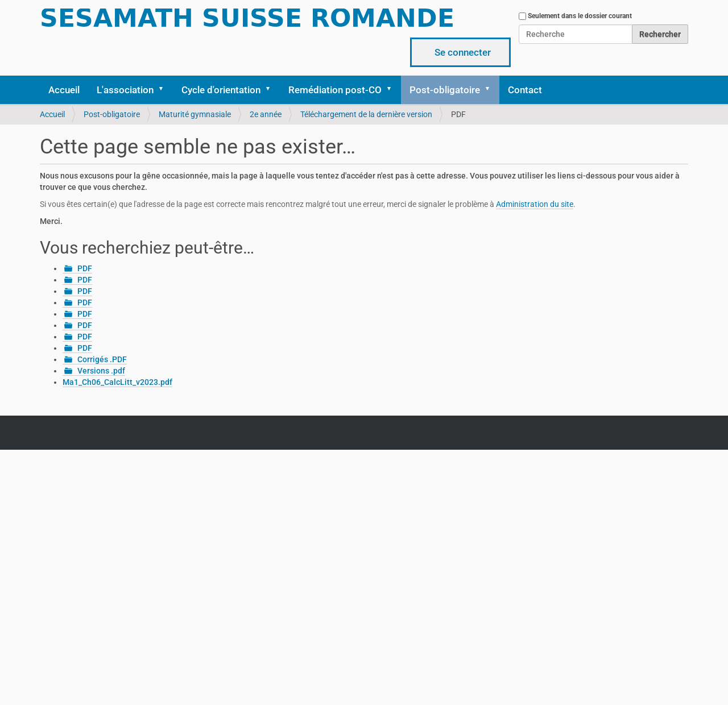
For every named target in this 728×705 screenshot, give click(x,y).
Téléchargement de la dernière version (366, 114)
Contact (525, 90)
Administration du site (535, 204)
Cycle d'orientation (221, 90)
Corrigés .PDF (102, 359)
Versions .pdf (101, 371)
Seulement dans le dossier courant (580, 16)
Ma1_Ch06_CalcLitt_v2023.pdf (117, 382)
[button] (165, 90)
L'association (125, 90)
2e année (266, 114)
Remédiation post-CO (335, 90)
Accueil (64, 90)
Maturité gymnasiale (195, 114)
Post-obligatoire (445, 90)
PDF (85, 268)
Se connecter (463, 52)
